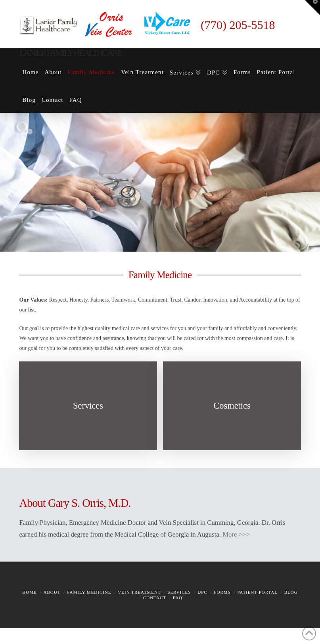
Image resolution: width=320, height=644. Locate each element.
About (52, 592)
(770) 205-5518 (238, 25)
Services (179, 592)
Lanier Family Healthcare (70, 53)
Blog (291, 592)
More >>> (236, 534)
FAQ (178, 598)
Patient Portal (258, 592)
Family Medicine (89, 592)
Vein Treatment (139, 592)
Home (29, 592)
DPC (202, 592)
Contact (155, 598)
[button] (312, 8)
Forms (222, 592)
